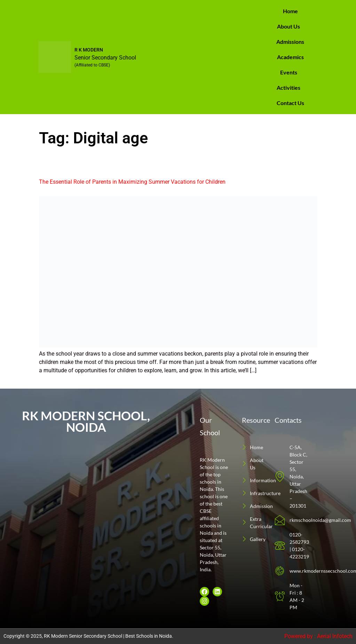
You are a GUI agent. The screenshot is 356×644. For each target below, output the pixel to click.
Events (289, 72)
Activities (288, 88)
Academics (290, 57)
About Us (288, 26)
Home (290, 11)
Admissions (290, 42)
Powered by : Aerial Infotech (318, 636)
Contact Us (290, 103)
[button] (290, 26)
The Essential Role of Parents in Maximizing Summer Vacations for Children (132, 182)
